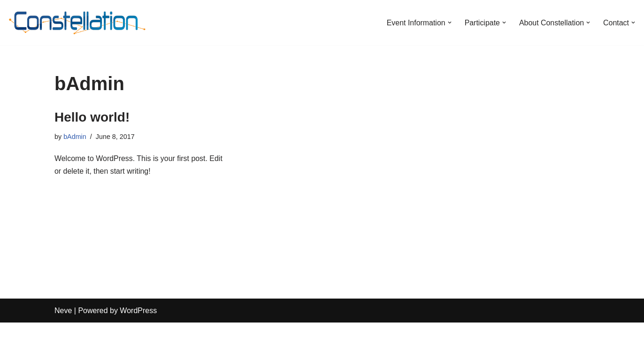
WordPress (138, 326)
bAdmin (75, 137)
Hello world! (92, 117)
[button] (449, 23)
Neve (63, 326)
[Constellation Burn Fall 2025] (77, 23)
